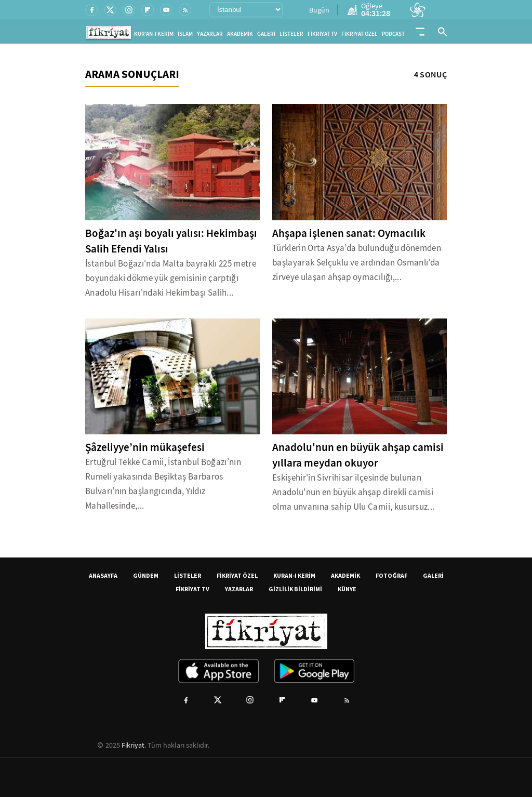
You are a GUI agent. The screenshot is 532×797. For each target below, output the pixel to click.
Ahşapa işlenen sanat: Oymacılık (349, 233)
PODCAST (393, 34)
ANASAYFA (103, 575)
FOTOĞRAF (391, 575)
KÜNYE (347, 589)
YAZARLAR (210, 34)
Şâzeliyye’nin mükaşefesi (145, 447)
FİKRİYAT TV (322, 34)
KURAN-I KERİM (294, 575)
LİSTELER (291, 34)
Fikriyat (133, 745)
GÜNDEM (146, 575)
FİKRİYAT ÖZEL (360, 34)
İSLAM (185, 34)
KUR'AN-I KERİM (154, 34)
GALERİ (266, 34)
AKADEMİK (240, 34)
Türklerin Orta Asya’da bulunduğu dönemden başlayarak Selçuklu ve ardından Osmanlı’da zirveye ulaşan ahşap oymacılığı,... (357, 263)
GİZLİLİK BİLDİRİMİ (295, 589)
